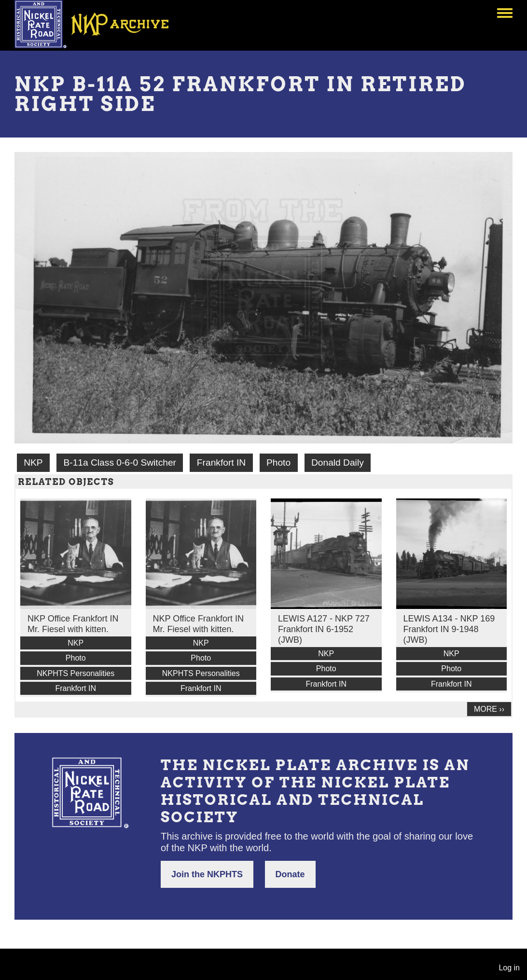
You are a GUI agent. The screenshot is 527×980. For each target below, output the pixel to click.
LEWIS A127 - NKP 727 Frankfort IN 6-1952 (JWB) (324, 629)
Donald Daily (338, 462)
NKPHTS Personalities (76, 673)
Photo (278, 462)
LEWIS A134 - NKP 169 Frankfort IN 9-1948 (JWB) (449, 629)
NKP (33, 462)
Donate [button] (290, 874)
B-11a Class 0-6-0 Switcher (120, 462)
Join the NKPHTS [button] (207, 874)
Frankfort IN (221, 462)
